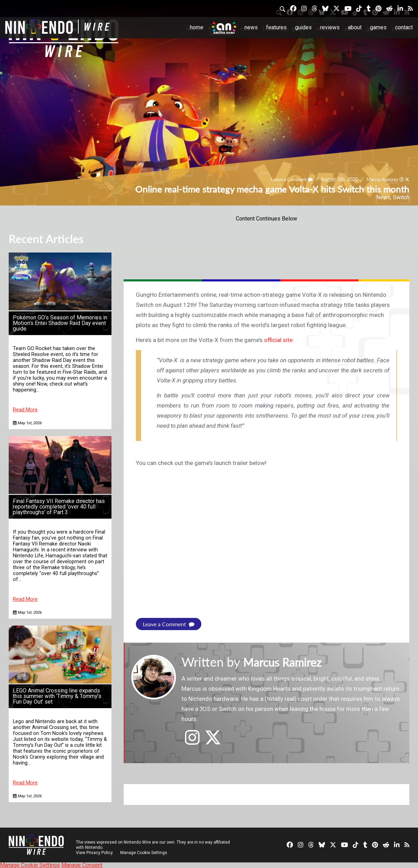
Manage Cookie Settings (144, 852)
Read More (25, 410)
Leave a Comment (287, 179)
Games (378, 27)
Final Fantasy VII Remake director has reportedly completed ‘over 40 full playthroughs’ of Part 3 (59, 507)
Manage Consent (82, 865)
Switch (401, 197)
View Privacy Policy (94, 852)
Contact (404, 27)
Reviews (330, 27)
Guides (303, 27)
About (355, 27)
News (251, 27)
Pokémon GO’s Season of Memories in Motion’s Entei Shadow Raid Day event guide (60, 323)
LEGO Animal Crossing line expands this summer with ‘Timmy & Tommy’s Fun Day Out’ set (57, 696)
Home (197, 27)
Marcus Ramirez (380, 179)
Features (276, 27)
